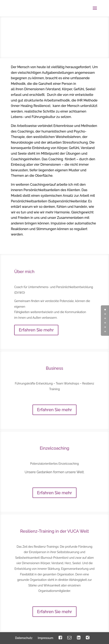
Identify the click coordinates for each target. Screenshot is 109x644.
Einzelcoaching (55, 454)
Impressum (45, 638)
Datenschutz (24, 638)
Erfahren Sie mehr (36, 337)
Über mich (24, 279)
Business (54, 374)
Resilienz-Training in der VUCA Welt (55, 540)
